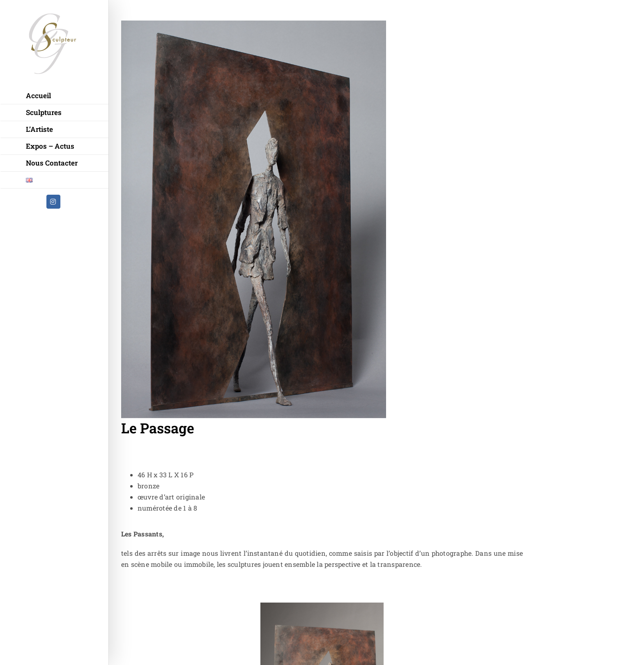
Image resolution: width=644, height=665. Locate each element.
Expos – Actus (50, 146)
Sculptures (44, 112)
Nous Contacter (52, 163)
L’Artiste (39, 129)
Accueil (38, 95)
